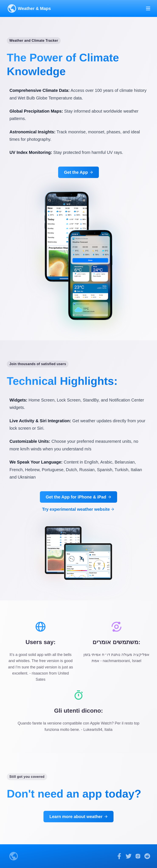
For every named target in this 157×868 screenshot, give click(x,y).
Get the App (79, 172)
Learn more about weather (79, 817)
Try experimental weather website (78, 509)
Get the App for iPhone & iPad (79, 497)
